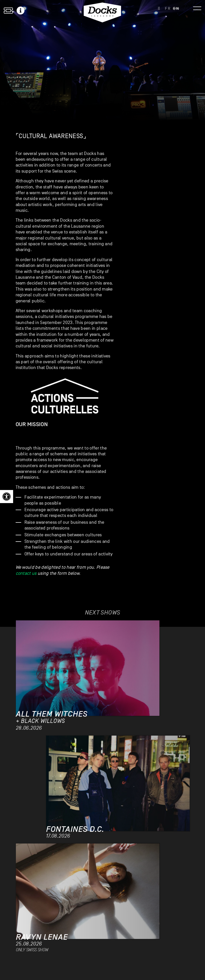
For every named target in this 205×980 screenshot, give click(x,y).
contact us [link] (26, 573)
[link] (7, 497)
